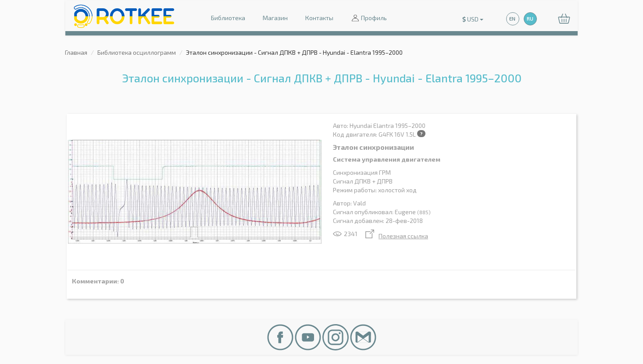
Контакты (319, 18)
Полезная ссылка (397, 236)
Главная (76, 52)
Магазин (275, 18)
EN (512, 19)
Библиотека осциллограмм (137, 52)
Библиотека (228, 18)
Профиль (369, 19)
